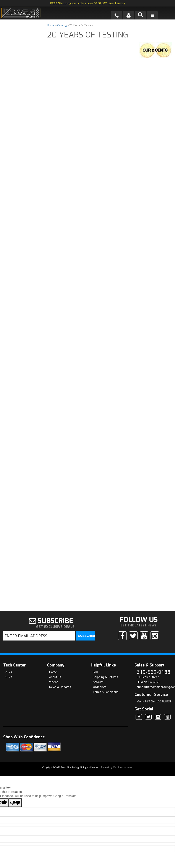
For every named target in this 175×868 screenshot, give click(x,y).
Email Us (19, 528)
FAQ (96, 622)
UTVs (9, 627)
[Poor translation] (15, 753)
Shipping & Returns (105, 627)
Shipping (19, 480)
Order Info (100, 637)
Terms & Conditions (106, 642)
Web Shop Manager (122, 717)
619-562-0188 (22, 540)
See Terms (116, 3)
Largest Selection (26, 464)
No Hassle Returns (20, 494)
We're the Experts (26, 448)
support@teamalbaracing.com (154, 637)
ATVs (9, 622)
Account (98, 632)
